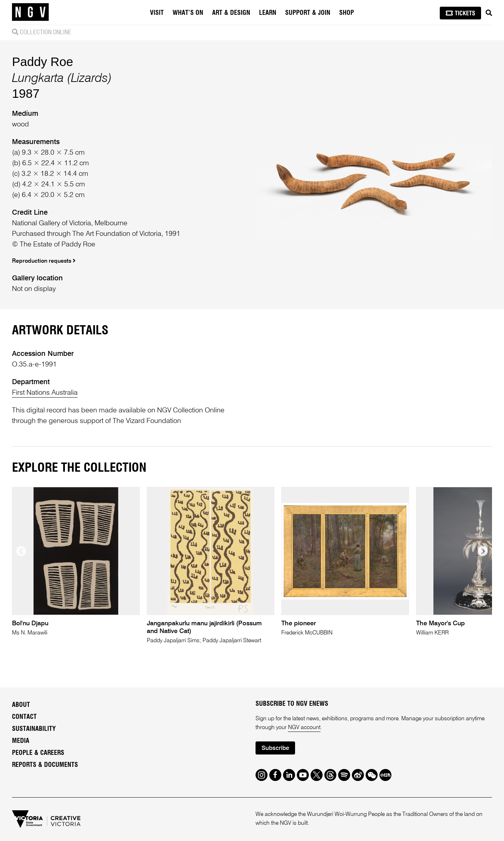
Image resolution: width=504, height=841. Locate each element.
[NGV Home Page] (30, 12)
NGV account (304, 728)
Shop (347, 13)
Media (21, 741)
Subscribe (275, 748)
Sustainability (34, 729)
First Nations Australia (45, 393)
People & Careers (38, 753)
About (21, 705)
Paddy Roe (43, 62)
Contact (24, 717)
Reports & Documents (45, 765)
